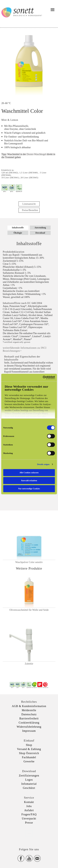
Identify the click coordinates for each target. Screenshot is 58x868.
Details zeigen (43, 464)
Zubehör (29, 664)
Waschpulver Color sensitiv (29, 562)
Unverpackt (29, 818)
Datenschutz (29, 714)
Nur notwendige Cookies (29, 488)
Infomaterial (29, 784)
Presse (29, 823)
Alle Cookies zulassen (29, 472)
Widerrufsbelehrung (29, 727)
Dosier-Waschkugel (36, 154)
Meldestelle (29, 710)
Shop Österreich (29, 753)
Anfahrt (29, 810)
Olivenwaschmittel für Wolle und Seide (29, 610)
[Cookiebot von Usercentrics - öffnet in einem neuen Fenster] (43, 378)
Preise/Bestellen (30, 210)
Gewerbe (29, 761)
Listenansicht (29, 204)
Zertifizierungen (29, 776)
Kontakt (29, 802)
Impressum (29, 731)
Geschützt (29, 788)
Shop (29, 745)
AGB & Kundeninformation (29, 706)
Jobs (29, 806)
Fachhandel (29, 757)
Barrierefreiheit (29, 718)
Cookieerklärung (29, 723)
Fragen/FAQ (29, 814)
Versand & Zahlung (29, 749)
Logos (29, 780)
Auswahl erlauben (29, 481)
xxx (29, 833)
